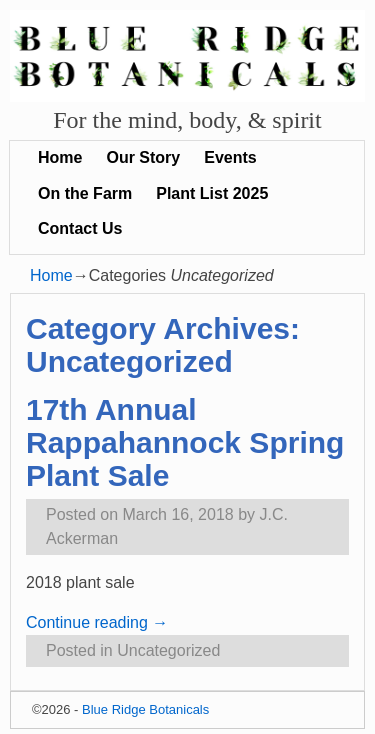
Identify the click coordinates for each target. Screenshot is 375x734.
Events (230, 157)
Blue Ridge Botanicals (145, 709)
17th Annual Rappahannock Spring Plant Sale (185, 442)
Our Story (143, 157)
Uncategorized (168, 650)
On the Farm (85, 193)
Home (60, 157)
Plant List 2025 (212, 193)
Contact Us (80, 228)
